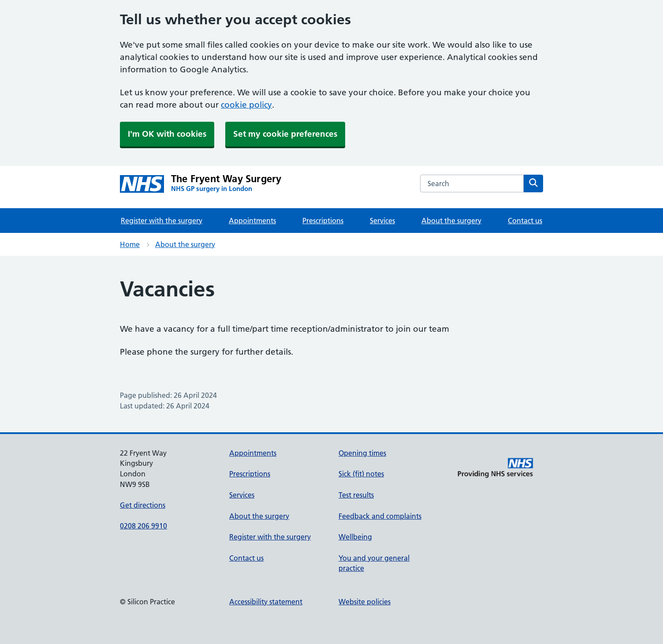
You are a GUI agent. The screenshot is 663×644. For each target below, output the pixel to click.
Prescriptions (323, 221)
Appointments (252, 221)
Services (382, 221)
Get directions (143, 505)
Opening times (362, 453)
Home (130, 244)
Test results (356, 495)
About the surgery (451, 221)
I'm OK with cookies (167, 134)
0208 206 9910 (143, 526)
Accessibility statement (266, 602)
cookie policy (246, 105)
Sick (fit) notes (361, 474)
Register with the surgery (162, 221)
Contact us (525, 221)
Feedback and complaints (380, 516)
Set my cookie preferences (285, 134)
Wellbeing (355, 537)
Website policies (365, 602)
